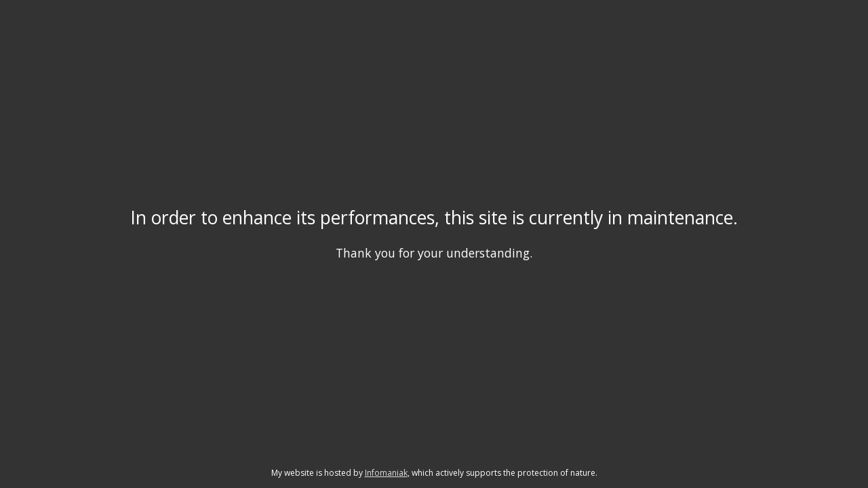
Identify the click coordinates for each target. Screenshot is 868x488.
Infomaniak (386, 473)
